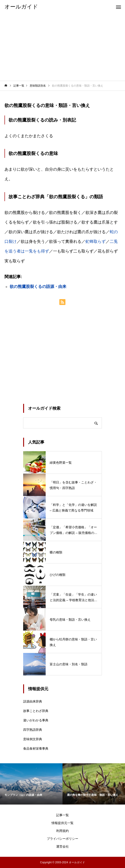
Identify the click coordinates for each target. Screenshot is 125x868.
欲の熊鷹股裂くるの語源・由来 (38, 287)
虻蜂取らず (96, 241)
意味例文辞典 (33, 739)
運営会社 (62, 846)
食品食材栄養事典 (36, 748)
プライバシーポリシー (62, 839)
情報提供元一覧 (62, 823)
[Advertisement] (62, 47)
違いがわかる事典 (36, 720)
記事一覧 (62, 815)
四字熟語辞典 (33, 730)
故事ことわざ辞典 (36, 711)
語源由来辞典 (33, 701)
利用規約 (62, 831)
